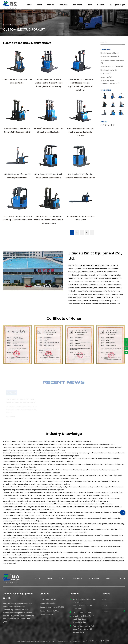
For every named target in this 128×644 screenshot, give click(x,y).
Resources (63, 5)
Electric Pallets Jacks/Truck (50, 611)
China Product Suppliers (77, 642)
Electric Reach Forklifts (48, 600)
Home (29, 5)
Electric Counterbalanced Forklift (52, 608)
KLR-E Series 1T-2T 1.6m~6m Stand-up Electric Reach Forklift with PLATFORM (49, 220)
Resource (78, 579)
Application (78, 5)
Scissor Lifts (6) (106, 77)
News (90, 5)
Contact (101, 5)
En (119, 5)
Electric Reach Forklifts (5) (110, 53)
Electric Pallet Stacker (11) (110, 57)
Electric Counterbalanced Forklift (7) (112, 62)
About (39, 5)
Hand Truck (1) (106, 74)
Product (50, 5)
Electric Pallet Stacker (48, 604)
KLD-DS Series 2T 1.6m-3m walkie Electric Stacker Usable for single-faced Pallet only (49, 83)
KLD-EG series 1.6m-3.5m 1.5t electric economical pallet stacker (80, 132)
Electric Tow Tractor (47, 615)
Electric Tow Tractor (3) (109, 70)
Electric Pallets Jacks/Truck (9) (112, 67)
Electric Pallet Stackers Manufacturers (94, 266)
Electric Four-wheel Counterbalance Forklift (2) (110, 82)
